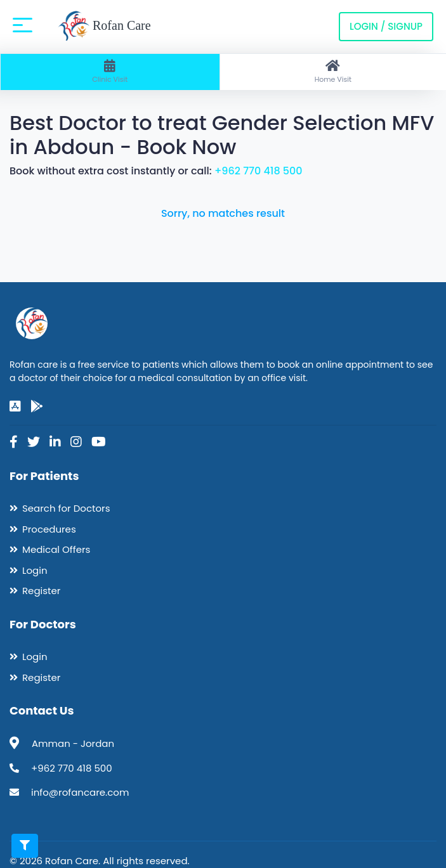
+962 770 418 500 (259, 171)
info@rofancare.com (80, 792)
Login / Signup (386, 26)
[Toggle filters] (25, 846)
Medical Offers (56, 549)
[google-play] (37, 406)
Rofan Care (104, 27)
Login (35, 570)
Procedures (49, 529)
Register (41, 591)
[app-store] (15, 406)
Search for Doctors (66, 508)
